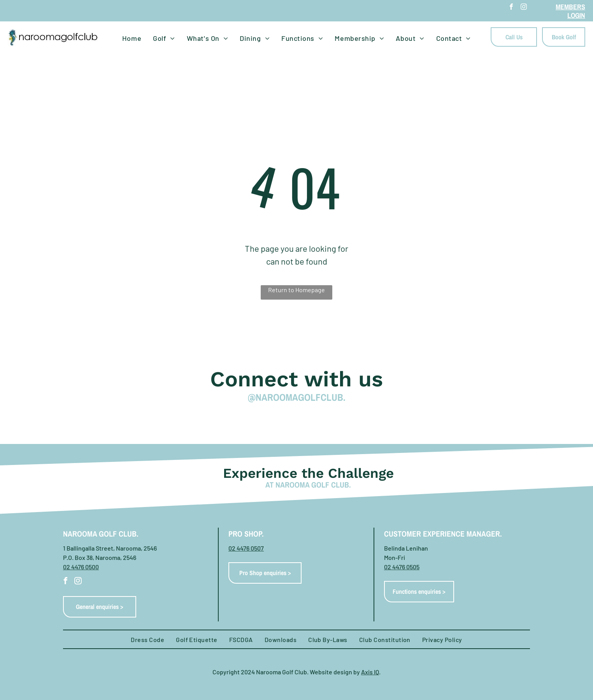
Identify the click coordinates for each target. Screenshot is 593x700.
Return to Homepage (296, 290)
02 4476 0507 (246, 548)
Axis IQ (370, 672)
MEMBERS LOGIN (570, 11)
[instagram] (524, 8)
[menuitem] (132, 38)
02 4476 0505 (402, 567)
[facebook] (511, 8)
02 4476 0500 (81, 567)
